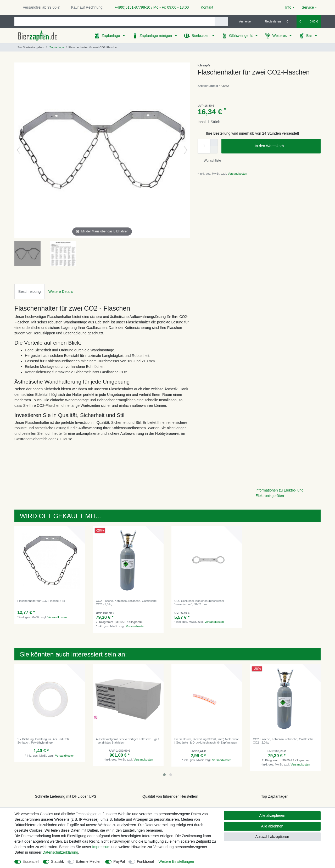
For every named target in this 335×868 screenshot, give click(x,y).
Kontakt (205, 7)
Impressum (101, 847)
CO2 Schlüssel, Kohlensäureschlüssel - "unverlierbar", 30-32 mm (200, 602)
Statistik (57, 861)
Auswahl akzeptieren (272, 837)
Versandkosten (237, 174)
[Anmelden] (244, 21)
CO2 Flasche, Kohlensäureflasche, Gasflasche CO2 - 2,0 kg (126, 602)
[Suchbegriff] (115, 22)
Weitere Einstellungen (176, 861)
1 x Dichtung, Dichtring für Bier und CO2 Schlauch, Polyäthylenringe (43, 741)
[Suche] (221, 22)
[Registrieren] (270, 21)
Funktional (145, 861)
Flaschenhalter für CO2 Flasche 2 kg (41, 601)
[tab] (30, 292)
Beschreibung (30, 292)
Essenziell (31, 861)
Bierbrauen (201, 36)
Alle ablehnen (272, 826)
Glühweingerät (241, 36)
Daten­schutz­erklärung (60, 852)
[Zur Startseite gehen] (29, 47)
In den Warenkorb (286, 146)
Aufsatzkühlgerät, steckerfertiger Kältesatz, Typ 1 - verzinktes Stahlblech (128, 741)
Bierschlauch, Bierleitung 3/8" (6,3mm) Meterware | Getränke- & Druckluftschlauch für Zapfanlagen (206, 741)
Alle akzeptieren (272, 815)
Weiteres (280, 36)
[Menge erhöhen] (214, 142)
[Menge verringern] (214, 150)
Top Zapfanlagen (275, 796)
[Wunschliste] (290, 21)
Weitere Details (61, 292)
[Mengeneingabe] (204, 146)
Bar (310, 36)
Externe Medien (89, 861)
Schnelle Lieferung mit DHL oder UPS (66, 796)
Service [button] (308, 7)
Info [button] (288, 7)
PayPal (119, 861)
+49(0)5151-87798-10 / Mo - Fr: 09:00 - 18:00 (150, 7)
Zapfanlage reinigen (156, 36)
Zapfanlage (111, 36)
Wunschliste (210, 161)
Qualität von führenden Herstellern (170, 796)
